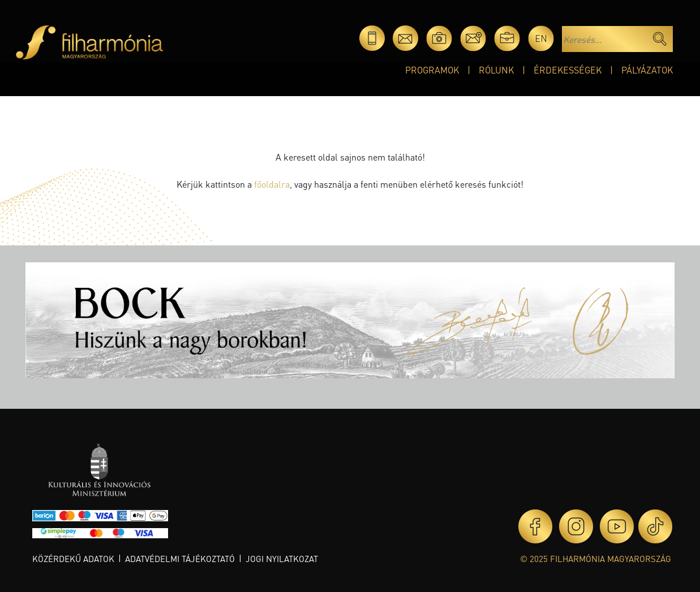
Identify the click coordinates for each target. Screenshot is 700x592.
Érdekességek (568, 70)
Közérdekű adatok (73, 559)
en (541, 38)
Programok (432, 70)
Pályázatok (647, 70)
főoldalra (272, 184)
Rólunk (496, 70)
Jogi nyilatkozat (282, 559)
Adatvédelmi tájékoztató (180, 559)
